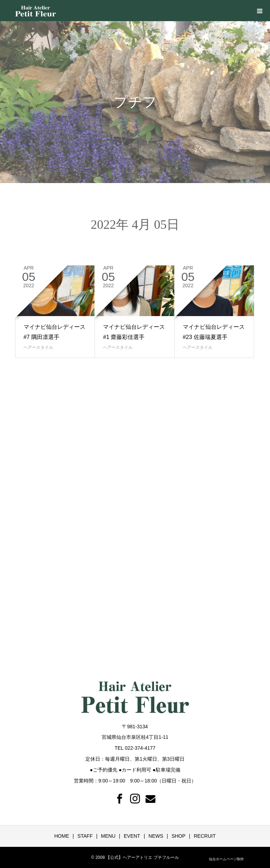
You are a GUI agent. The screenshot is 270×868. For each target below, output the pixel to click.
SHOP (179, 836)
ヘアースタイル (38, 347)
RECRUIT (205, 836)
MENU (108, 836)
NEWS (156, 836)
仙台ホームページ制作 (226, 859)
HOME (62, 836)
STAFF (85, 836)
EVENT (132, 836)
